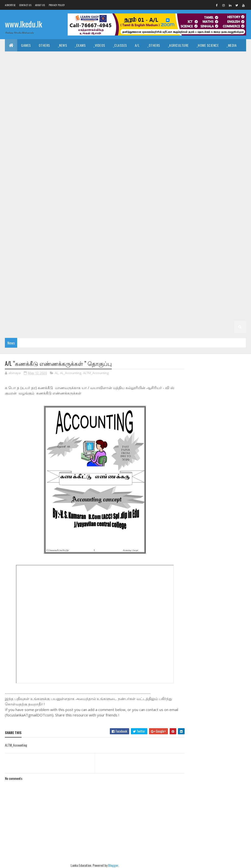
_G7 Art (56, 229)
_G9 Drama (166, 180)
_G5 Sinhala (35, 278)
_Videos (99, 45)
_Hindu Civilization (62, 57)
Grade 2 (157, 302)
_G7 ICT (14, 241)
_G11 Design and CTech (171, 94)
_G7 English (150, 229)
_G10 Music (62, 168)
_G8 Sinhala (207, 217)
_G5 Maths (108, 278)
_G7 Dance (101, 229)
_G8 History (18, 217)
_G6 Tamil (186, 266)
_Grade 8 (58, 204)
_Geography (112, 70)
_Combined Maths (185, 82)
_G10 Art (184, 131)
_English (33, 57)
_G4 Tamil (42, 290)
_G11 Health (18, 119)
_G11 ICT (103, 119)
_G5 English (83, 278)
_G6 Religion (110, 266)
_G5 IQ (13, 278)
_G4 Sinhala (18, 290)
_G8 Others (109, 217)
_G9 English (191, 180)
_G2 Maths (43, 315)
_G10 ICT (15, 168)
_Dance (236, 57)
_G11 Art (49, 94)
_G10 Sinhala (191, 168)
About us (40, 5)
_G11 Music (150, 119)
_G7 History (232, 229)
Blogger (112, 865)
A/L (137, 45)
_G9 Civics (119, 180)
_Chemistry (133, 82)
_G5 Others (151, 278)
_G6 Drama (105, 253)
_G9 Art (97, 180)
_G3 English (66, 302)
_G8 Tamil (231, 217)
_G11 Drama (60, 106)
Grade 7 (15, 229)
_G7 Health (206, 229)
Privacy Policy (57, 5)
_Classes (120, 45)
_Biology (109, 82)
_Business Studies (23, 82)
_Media (232, 45)
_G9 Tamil (16, 204)
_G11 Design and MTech (26, 106)
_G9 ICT (66, 192)
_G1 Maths (223, 315)
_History (183, 57)
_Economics (195, 70)
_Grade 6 (16, 253)
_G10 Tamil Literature (25, 180)
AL (56, 373)
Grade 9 (56, 180)
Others (44, 45)
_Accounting (222, 70)
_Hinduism (132, 57)
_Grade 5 (228, 266)
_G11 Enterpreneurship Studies (171, 106)
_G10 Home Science (211, 155)
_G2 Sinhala (201, 302)
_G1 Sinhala (152, 315)
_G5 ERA (129, 278)
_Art (201, 57)
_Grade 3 (212, 290)
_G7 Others (83, 241)
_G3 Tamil (42, 302)
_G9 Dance (142, 180)
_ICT (175, 70)
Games (26, 45)
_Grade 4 (229, 278)
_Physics (157, 82)
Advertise (10, 5)
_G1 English (199, 315)
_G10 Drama (197, 143)
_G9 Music (110, 192)
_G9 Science (206, 192)
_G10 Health (152, 155)
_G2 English (18, 315)
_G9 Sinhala (232, 192)
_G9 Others (134, 192)
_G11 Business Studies (81, 94)
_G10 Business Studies (216, 131)
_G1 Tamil (176, 315)
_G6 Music (40, 266)
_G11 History (44, 119)
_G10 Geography (122, 155)
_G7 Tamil (205, 241)
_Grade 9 (77, 180)
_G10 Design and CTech (76, 143)
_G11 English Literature (121, 106)
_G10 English (223, 143)
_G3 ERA (112, 302)
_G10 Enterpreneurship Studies (78, 155)
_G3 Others (134, 302)
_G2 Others (86, 315)
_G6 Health (186, 253)
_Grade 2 (178, 302)
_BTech (51, 82)
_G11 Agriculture (22, 94)
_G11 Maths (125, 119)
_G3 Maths (91, 302)
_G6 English (130, 253)
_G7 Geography (178, 229)
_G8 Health (228, 204)
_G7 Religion (129, 241)
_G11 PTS (172, 119)
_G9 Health (17, 192)
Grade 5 (207, 266)
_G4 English (66, 290)
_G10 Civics (17, 143)
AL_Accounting (71, 373)
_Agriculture (178, 45)
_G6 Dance (81, 253)
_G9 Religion (180, 192)
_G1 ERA (14, 327)
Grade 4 (208, 278)
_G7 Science (155, 241)
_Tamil (14, 57)
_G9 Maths (87, 192)
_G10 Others (88, 168)
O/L (209, 82)
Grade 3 (191, 290)
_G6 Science (136, 266)
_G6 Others (64, 266)
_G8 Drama (147, 204)
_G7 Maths (36, 241)
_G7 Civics (77, 229)
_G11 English (86, 106)
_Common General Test (146, 70)
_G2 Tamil (225, 302)
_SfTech (70, 82)
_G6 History (212, 253)
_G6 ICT (234, 253)
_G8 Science (181, 217)
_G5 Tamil (59, 278)
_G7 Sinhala (181, 241)
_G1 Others (36, 327)
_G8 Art (78, 204)
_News (63, 45)
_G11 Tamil (43, 131)
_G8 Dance (123, 204)
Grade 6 (226, 241)
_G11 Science (223, 119)
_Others (154, 45)
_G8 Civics (100, 204)
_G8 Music (85, 217)
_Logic (53, 70)
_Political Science (80, 70)
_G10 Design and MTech (163, 143)
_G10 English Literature (27, 155)
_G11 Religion (196, 119)
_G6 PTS (87, 266)
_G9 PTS (157, 192)
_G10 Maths (38, 168)
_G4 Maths (91, 290)
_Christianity (158, 57)
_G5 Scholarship (181, 278)
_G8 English (172, 204)
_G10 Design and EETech (119, 143)
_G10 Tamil (216, 168)
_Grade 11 (226, 82)
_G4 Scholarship (164, 290)
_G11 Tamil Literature (75, 131)
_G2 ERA (64, 315)
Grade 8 (37, 204)
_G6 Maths (17, 266)
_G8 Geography (200, 204)
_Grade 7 (36, 229)
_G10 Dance (42, 143)
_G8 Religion (155, 217)
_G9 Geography (219, 180)
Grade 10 (106, 131)
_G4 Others (134, 290)
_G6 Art (36, 253)
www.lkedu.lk (24, 24)
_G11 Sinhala (18, 131)
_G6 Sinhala (162, 266)
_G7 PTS (106, 241)
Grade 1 (109, 315)
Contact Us (25, 5)
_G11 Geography (215, 106)
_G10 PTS (112, 168)
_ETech (89, 82)
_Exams (80, 45)
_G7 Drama (125, 229)
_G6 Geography (158, 253)
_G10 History (179, 155)
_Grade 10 (128, 131)
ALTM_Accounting (96, 373)
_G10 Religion (136, 168)
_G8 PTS (132, 217)
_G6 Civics (58, 253)
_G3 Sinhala (18, 302)
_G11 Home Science (76, 119)
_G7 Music (59, 241)
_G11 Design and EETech (214, 94)
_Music (218, 57)
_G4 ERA (112, 290)
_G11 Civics (114, 94)
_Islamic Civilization (100, 57)
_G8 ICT (41, 217)
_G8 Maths (62, 217)
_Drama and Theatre (24, 70)
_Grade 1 (129, 315)
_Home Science (208, 45)
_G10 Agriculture (157, 131)
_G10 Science (164, 168)
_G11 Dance (138, 94)
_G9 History (43, 192)
